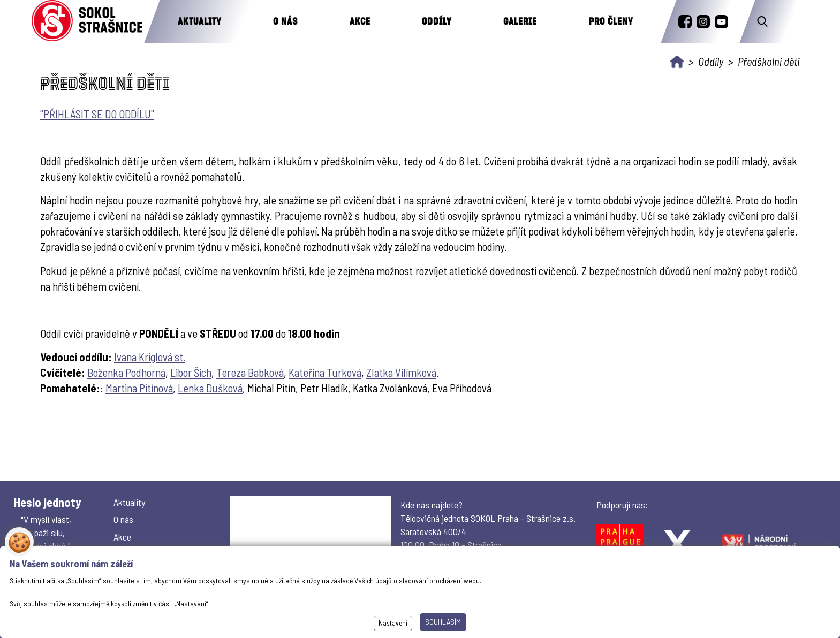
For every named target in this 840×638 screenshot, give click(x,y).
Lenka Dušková (210, 388)
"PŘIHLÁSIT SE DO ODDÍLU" (97, 114)
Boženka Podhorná (126, 372)
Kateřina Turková (325, 372)
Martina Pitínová (139, 388)
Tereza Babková (250, 372)
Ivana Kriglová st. (150, 357)
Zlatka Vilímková (401, 372)
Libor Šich (191, 372)
